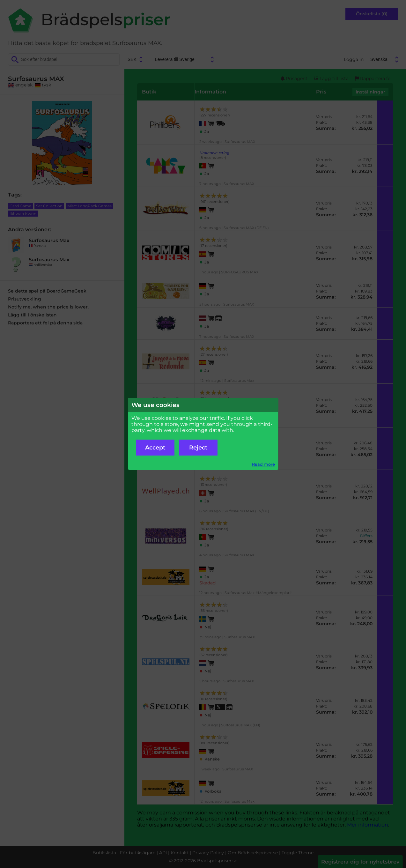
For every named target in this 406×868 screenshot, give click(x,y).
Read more (263, 464)
